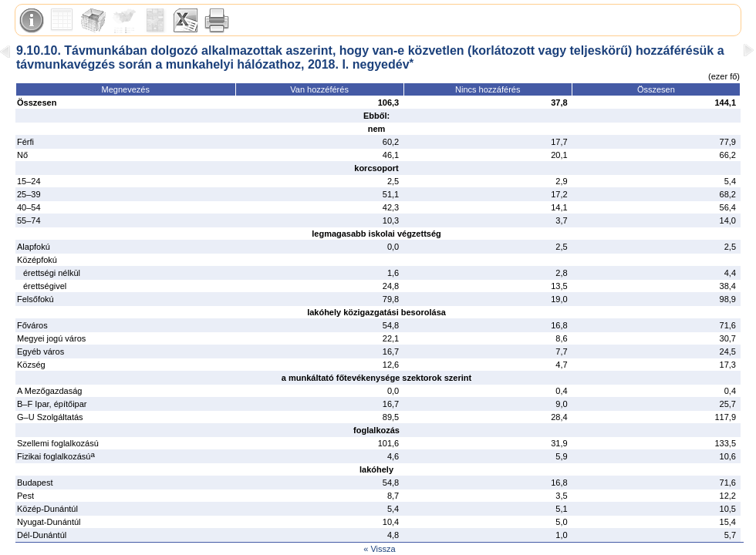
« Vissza (379, 549)
